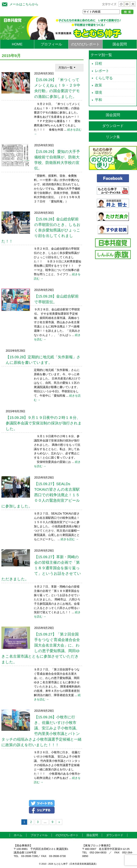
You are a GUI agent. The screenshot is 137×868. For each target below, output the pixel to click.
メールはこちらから (19, 4)
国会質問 (120, 44)
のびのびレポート (85, 44)
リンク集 (113, 137)
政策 (98, 85)
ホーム (18, 835)
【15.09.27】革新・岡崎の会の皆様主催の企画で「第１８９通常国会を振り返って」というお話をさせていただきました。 (41, 568)
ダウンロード (113, 126)
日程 (98, 63)
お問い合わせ (78, 840)
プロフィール (51, 44)
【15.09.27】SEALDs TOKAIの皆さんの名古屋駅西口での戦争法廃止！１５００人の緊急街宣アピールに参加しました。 (41, 495)
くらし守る (104, 78)
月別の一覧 (67, 67)
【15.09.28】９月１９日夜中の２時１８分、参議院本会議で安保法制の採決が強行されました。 (44, 423)
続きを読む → (70, 539)
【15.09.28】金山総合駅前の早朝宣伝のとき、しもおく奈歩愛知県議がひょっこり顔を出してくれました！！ (41, 230)
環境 (98, 92)
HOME (17, 44)
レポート (102, 71)
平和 (98, 100)
